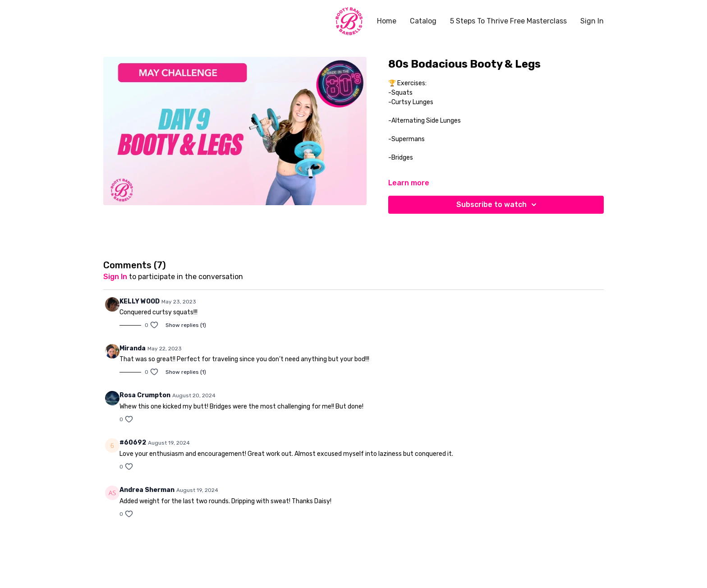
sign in (115, 277)
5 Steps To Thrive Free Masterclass (508, 21)
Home (387, 21)
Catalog (423, 21)
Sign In (592, 21)
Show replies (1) (186, 325)
